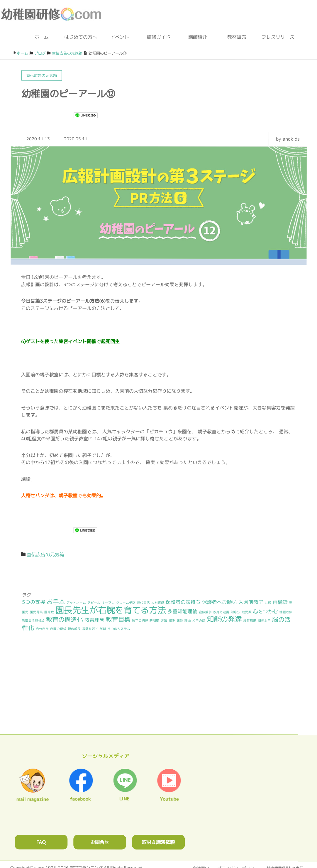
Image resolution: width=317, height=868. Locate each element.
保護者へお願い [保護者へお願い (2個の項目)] (219, 602)
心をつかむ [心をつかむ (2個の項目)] (266, 611)
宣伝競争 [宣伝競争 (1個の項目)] (205, 612)
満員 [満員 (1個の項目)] (180, 621)
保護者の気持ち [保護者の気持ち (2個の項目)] (183, 602)
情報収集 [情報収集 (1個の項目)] (286, 612)
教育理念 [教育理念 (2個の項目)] (94, 620)
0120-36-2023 (174, 15)
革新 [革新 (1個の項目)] (103, 628)
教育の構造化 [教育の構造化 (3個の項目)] (65, 620)
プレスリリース (276, 37)
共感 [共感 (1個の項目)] (268, 603)
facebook (266, 15)
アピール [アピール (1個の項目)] (94, 603)
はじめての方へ (81, 37)
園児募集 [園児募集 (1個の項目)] (36, 612)
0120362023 (158, 694)
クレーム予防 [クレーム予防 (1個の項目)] (126, 603)
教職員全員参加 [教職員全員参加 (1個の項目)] (33, 621)
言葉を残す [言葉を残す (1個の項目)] (90, 628)
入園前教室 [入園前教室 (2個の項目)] (251, 602)
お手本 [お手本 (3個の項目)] (56, 602)
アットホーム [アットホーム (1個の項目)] (76, 603)
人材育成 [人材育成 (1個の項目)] (158, 603)
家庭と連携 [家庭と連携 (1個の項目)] (221, 612)
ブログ (239, 15)
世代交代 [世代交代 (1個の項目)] (143, 603)
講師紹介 (198, 37)
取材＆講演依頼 (158, 842)
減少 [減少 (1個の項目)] (172, 621)
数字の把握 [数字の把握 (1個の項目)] (140, 621)
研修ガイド (159, 37)
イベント (120, 37)
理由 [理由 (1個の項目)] (188, 621)
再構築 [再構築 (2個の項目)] (280, 602)
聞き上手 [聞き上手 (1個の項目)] (264, 621)
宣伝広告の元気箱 (45, 554)
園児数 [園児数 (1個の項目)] (49, 612)
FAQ (41, 842)
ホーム (42, 37)
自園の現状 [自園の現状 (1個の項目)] (58, 628)
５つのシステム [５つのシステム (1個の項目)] (119, 628)
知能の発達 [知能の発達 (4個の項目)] (224, 619)
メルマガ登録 (298, 15)
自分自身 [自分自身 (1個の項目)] (42, 628)
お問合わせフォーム (211, 15)
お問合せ (100, 842)
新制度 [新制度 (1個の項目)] (154, 621)
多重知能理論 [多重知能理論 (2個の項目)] (182, 611)
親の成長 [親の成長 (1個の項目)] (74, 628)
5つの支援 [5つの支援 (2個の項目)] (34, 602)
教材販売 (237, 37)
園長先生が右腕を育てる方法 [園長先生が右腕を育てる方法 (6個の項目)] (111, 610)
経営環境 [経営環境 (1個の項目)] (250, 621)
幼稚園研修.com (52, 14)
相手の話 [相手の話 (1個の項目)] (199, 621)
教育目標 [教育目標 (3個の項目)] (118, 620)
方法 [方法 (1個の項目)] (164, 621)
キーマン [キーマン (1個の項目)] (108, 603)
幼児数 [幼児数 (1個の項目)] (247, 612)
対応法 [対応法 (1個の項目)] (236, 612)
